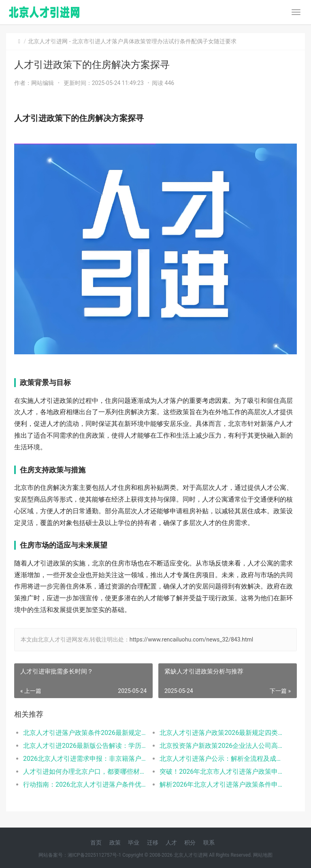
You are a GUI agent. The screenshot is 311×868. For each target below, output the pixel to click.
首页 (96, 843)
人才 (171, 843)
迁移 (153, 843)
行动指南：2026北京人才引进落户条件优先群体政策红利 (85, 784)
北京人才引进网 (48, 41)
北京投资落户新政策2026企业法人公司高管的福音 (221, 746)
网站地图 (263, 855)
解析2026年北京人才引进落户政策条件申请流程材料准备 (221, 784)
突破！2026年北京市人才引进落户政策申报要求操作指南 (221, 772)
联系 (209, 843)
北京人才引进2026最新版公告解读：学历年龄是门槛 (85, 746)
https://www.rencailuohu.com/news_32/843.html (191, 639)
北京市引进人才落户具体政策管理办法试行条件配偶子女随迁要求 (154, 41)
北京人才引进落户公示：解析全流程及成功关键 (221, 759)
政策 (115, 843)
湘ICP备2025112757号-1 (94, 855)
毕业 (134, 843)
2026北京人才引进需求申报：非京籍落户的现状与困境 (85, 759)
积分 (190, 843)
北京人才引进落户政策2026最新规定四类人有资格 (221, 733)
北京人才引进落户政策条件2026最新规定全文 (85, 733)
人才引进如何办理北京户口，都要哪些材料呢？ (85, 772)
